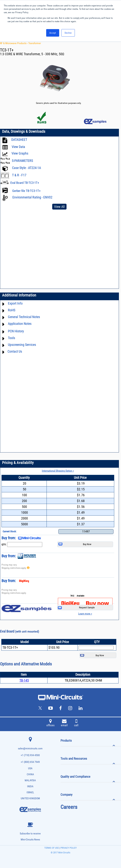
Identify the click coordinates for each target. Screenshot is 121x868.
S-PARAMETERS (22, 161)
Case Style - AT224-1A (26, 168)
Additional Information (19, 295)
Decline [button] (68, 33)
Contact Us (15, 351)
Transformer (35, 43)
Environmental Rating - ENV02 (32, 197)
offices (50, 723)
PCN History (16, 331)
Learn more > (85, 614)
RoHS (12, 310)
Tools (11, 338)
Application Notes (20, 324)
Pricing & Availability (18, 463)
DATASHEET (19, 140)
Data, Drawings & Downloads (24, 131)
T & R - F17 (19, 175)
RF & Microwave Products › (14, 43)
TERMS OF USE (52, 848)
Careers (69, 807)
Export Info (15, 303)
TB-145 (24, 680)
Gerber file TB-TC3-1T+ (26, 191)
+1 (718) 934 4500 (30, 755)
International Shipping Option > (58, 471)
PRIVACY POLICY (68, 848)
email (64, 723)
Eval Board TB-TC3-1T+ (25, 183)
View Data (18, 147)
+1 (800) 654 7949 (30, 762)
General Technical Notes (24, 317)
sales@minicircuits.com (30, 748)
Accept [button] (53, 33)
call (76, 723)
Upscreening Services (22, 345)
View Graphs (20, 153)
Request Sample (76, 608)
